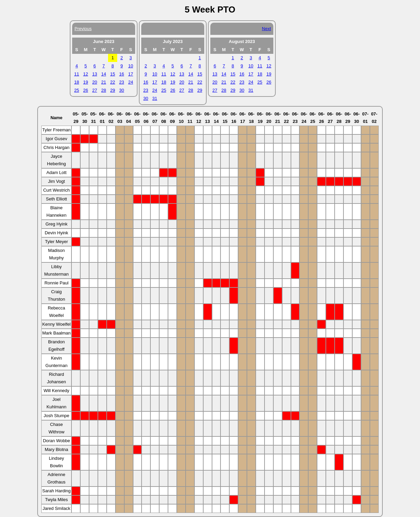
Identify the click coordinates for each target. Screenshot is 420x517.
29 (112, 90)
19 (86, 82)
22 (112, 82)
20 (94, 82)
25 (77, 90)
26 (86, 90)
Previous (83, 29)
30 (122, 90)
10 (130, 66)
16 (122, 74)
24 (130, 82)
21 (104, 82)
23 (122, 82)
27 (94, 90)
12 (86, 74)
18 (77, 82)
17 (130, 74)
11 (77, 74)
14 (104, 74)
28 (104, 90)
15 (112, 74)
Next (266, 29)
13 (94, 74)
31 (155, 98)
